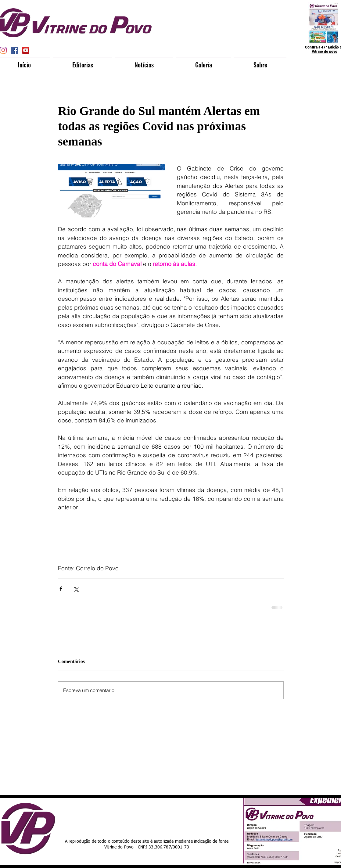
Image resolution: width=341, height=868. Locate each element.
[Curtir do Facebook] (159, 817)
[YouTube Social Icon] (26, 50)
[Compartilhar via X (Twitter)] (76, 589)
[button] (83, 62)
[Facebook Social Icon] (14, 50)
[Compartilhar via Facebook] (61, 589)
